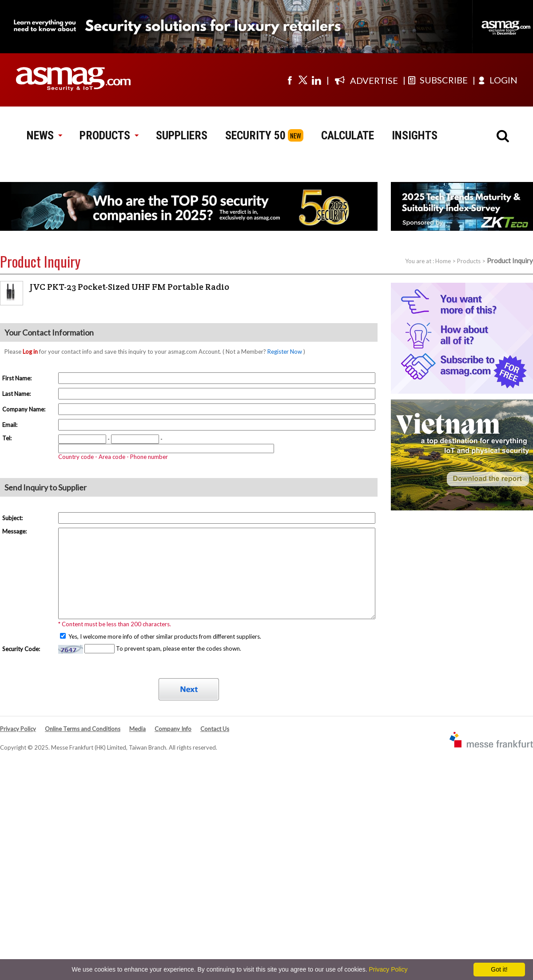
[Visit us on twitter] (303, 80)
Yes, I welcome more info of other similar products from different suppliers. (164, 636)
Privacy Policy (18, 729)
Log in (30, 352)
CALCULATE (348, 135)
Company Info (173, 729)
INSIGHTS (415, 135)
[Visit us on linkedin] (316, 80)
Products (469, 261)
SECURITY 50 (255, 135)
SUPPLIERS (182, 135)
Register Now (285, 352)
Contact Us (215, 729)
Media (137, 729)
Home (443, 261)
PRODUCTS (109, 135)
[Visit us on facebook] (290, 80)
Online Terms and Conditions (83, 729)
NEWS (44, 135)
